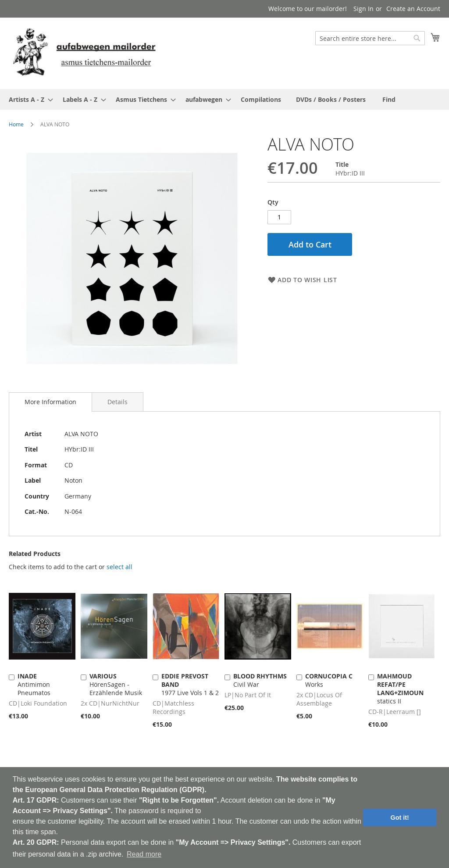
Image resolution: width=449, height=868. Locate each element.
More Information (50, 402)
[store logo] (84, 53)
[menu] (224, 99)
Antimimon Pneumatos (34, 684)
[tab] (50, 402)
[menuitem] (28, 99)
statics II (400, 689)
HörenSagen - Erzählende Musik (116, 684)
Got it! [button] (400, 818)
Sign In (363, 9)
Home (16, 124)
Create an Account (413, 9)
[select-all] (119, 567)
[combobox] (370, 38)
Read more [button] (144, 854)
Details (118, 402)
